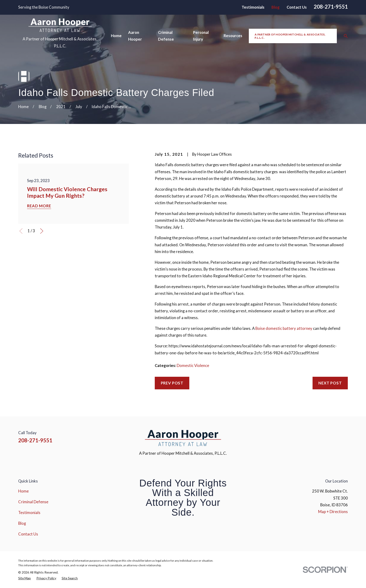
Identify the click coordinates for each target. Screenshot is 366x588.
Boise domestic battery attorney (284, 328)
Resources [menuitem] (233, 36)
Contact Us (297, 7)
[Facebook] (308, 437)
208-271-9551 (331, 7)
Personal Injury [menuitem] (201, 36)
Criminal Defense (33, 502)
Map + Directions (333, 512)
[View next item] (42, 231)
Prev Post (172, 383)
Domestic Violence (193, 366)
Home (23, 491)
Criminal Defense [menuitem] (166, 36)
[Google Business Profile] (345, 437)
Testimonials (253, 7)
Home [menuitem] (116, 36)
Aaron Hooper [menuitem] (135, 36)
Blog (276, 7)
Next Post (330, 383)
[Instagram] (320, 437)
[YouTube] (333, 437)
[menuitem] (25, 578)
